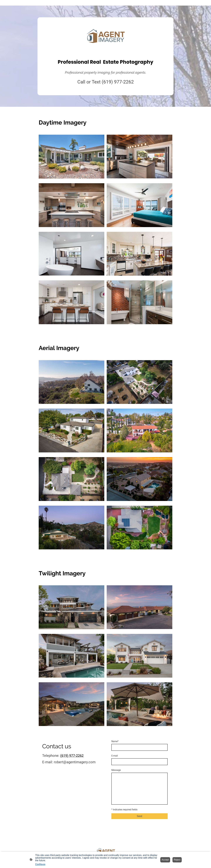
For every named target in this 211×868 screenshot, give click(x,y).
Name (115, 741)
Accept (165, 860)
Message (116, 770)
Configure (40, 864)
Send (139, 816)
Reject (177, 860)
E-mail (115, 756)
